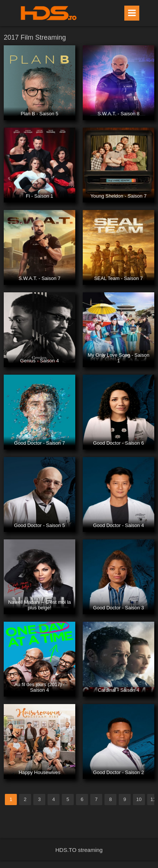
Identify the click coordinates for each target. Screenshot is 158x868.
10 (139, 799)
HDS (49, 13)
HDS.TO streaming (79, 850)
